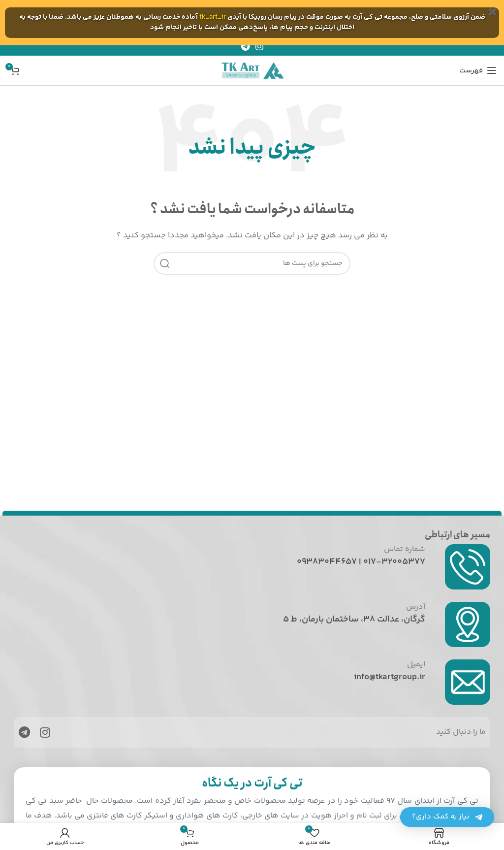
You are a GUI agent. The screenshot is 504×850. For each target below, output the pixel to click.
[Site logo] (252, 70)
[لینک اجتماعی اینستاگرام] (259, 46)
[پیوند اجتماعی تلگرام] (245, 46)
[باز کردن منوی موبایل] (478, 70)
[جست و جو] (252, 263)
